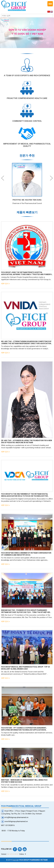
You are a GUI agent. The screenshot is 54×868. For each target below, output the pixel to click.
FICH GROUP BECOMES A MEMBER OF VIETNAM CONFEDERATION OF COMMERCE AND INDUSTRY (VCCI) (26, 554)
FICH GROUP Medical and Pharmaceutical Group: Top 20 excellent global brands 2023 (25, 668)
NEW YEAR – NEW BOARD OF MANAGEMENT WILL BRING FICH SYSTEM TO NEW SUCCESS (24, 781)
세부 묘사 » (5, 284)
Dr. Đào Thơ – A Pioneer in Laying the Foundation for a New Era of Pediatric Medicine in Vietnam (27, 442)
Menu (50, 4)
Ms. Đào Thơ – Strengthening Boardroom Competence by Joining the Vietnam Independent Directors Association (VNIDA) (26, 343)
